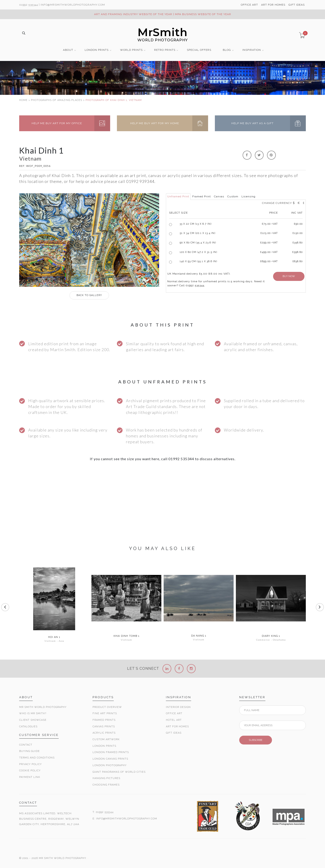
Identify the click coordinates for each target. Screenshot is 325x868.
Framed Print (202, 196)
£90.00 (298, 224)
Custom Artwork (106, 739)
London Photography (110, 765)
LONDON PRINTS (97, 50)
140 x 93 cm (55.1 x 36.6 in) (198, 261)
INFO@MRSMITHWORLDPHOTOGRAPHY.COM (127, 819)
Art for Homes (177, 727)
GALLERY (89, 295)
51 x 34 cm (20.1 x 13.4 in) (197, 233)
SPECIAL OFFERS (199, 50)
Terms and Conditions (37, 758)
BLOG (227, 50)
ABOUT (68, 50)
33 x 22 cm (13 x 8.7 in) (196, 224)
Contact (26, 745)
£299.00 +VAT (269, 243)
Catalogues (28, 727)
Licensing (248, 196)
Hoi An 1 (54, 637)
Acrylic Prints (104, 733)
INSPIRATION (252, 50)
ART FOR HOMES (273, 5)
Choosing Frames (106, 785)
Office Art (174, 713)
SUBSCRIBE (256, 740)
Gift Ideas (174, 733)
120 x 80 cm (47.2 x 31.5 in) (198, 252)
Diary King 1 (271, 636)
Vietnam (126, 640)
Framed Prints (104, 720)
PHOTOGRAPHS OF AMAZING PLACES (57, 100)
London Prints (104, 746)
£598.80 (297, 252)
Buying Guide (29, 751)
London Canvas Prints (110, 759)
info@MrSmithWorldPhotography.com (73, 5)
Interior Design (178, 707)
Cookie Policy (30, 771)
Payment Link (30, 777)
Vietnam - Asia (54, 641)
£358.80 (298, 243)
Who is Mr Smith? (33, 713)
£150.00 (298, 233)
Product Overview (107, 707)
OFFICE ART (249, 5)
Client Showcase (33, 720)
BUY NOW (289, 276)
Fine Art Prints (105, 713)
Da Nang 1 (199, 636)
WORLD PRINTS (131, 50)
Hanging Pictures (106, 778)
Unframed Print (178, 196)
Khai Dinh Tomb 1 (127, 636)
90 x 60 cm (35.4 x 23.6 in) (198, 243)
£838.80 (298, 261)
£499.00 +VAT (269, 252)
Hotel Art (174, 720)
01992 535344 (29, 5)
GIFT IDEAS (297, 5)
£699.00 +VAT (269, 261)
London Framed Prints (111, 752)
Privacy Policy (30, 764)
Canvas (219, 196)
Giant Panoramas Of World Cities (119, 772)
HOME (23, 100)
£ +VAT (270, 224)
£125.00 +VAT (269, 233)
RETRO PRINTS (165, 50)
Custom (233, 196)
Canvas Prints (104, 727)
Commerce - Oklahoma (271, 640)
